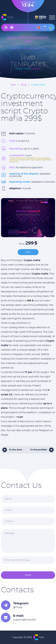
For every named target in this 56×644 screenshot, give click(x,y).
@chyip (18, 607)
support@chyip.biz (24, 620)
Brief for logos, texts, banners (28, 48)
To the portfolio (39, 450)
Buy (28, 252)
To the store (16, 450)
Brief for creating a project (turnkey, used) (28, 39)
